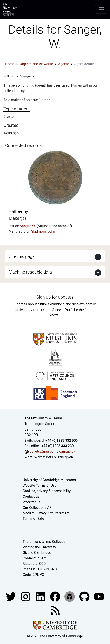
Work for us (32, 502)
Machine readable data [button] (30, 272)
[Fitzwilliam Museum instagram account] (26, 596)
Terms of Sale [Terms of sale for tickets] (33, 519)
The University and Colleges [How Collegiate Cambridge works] (44, 542)
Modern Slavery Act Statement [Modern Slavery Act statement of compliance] (46, 513)
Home (10, 64)
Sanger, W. (28, 226)
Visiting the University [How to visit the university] (39, 547)
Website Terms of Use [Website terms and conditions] (40, 485)
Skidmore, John (43, 231)
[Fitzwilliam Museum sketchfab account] (70, 596)
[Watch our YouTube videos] (99, 596)
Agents (64, 64)
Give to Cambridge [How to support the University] (37, 553)
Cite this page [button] (22, 256)
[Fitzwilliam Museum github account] (85, 596)
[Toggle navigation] (101, 9)
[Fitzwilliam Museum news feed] (55, 610)
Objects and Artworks (36, 64)
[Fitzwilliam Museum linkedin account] (56, 596)
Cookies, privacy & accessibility (47, 491)
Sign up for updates (55, 297)
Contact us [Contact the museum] (31, 497)
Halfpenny (18, 211)
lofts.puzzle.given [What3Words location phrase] (59, 457)
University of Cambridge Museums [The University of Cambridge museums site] (49, 480)
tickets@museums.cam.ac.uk (52, 452)
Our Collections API (38, 508)
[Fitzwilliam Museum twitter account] (11, 596)
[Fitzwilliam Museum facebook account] (41, 596)
